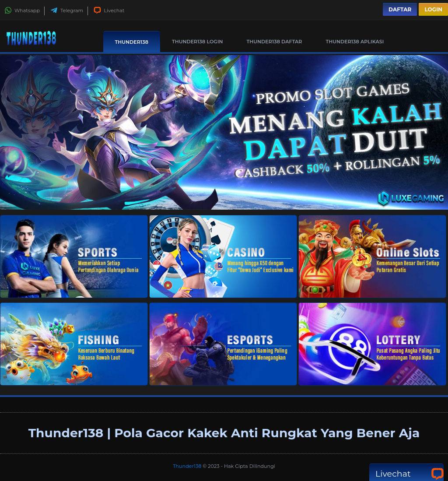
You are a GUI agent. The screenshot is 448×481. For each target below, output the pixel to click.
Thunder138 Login (198, 42)
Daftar (400, 9)
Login (433, 9)
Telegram (67, 11)
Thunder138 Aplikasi (355, 42)
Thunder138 (132, 42)
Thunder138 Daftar (275, 42)
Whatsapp (22, 11)
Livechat (109, 11)
